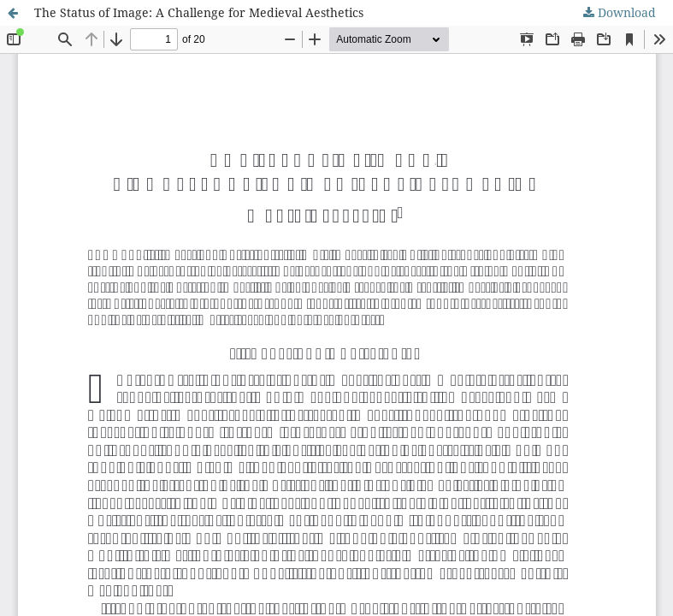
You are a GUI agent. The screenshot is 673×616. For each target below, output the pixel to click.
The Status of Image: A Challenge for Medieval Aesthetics (199, 12)
